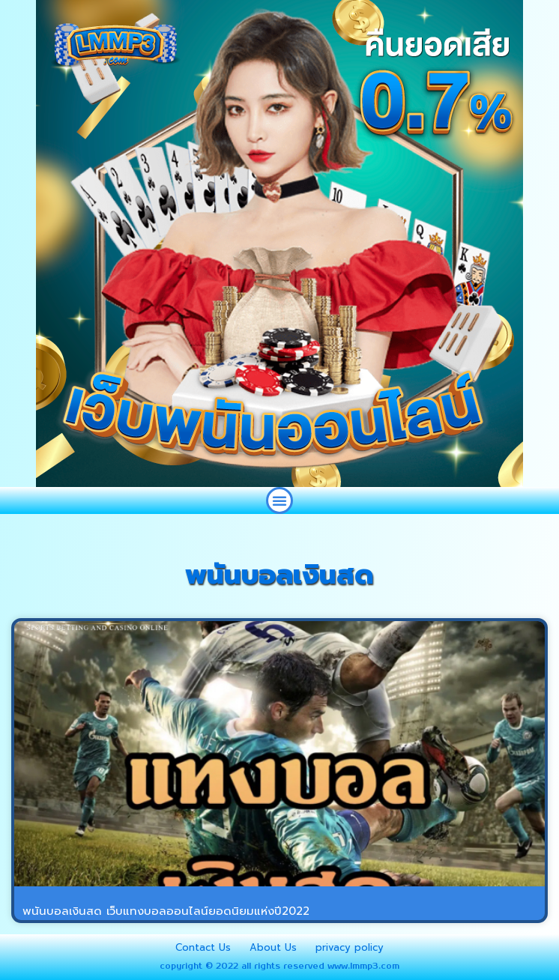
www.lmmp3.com (363, 967)
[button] (279, 500)
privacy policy (350, 947)
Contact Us (203, 947)
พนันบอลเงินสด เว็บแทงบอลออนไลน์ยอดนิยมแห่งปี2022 (166, 911)
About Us (273, 947)
